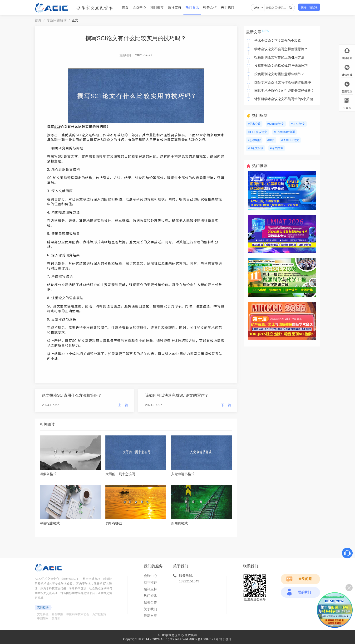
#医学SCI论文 (290, 140)
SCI (57, 127)
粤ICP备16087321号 (204, 639)
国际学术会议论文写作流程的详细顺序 (283, 82)
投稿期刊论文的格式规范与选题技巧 (281, 66)
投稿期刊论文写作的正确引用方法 (279, 57)
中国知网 (43, 618)
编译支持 (175, 7)
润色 (73, 319)
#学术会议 (254, 124)
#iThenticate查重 (284, 132)
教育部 (56, 618)
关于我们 (227, 7)
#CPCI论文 (298, 124)
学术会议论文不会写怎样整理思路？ (281, 49)
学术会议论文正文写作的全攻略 (278, 41)
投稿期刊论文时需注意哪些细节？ (279, 74)
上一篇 (123, 405)
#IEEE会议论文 (257, 132)
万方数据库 (99, 614)
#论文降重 (277, 148)
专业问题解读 (57, 20)
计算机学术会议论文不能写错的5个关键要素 (286, 99)
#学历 (271, 140)
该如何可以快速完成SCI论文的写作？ (177, 395)
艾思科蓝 (43, 614)
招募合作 (210, 7)
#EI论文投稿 (256, 148)
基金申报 (57, 614)
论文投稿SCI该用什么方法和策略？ (72, 395)
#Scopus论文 (276, 124)
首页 (125, 7)
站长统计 (226, 639)
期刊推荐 (157, 7)
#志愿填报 (254, 140)
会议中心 (139, 7)
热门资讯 (192, 7)
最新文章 (150, 616)
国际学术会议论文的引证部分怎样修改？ (284, 91)
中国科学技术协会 (78, 614)
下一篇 (226, 405)
